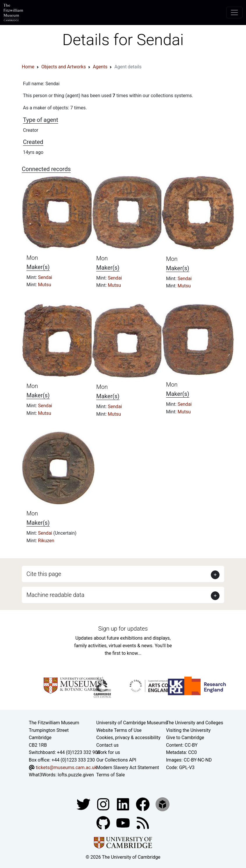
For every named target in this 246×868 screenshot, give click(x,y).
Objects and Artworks (64, 67)
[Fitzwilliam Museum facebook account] (124, 804)
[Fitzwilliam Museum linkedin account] (143, 804)
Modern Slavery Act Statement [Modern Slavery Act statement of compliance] (128, 767)
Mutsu (45, 285)
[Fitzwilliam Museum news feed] (143, 822)
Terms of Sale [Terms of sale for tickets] (110, 775)
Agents (100, 67)
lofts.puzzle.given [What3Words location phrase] (76, 775)
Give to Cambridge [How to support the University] (185, 738)
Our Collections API (116, 760)
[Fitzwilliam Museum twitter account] (84, 804)
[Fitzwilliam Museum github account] (104, 822)
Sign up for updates (123, 629)
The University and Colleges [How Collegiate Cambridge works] (195, 723)
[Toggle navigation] (234, 13)
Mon (32, 258)
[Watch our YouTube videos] (124, 822)
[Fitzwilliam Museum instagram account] (104, 804)
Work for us (108, 752)
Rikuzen (46, 541)
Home (28, 67)
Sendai (45, 277)
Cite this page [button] (44, 574)
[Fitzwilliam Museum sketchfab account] (163, 804)
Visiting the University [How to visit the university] (188, 730)
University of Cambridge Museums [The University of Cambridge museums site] (132, 723)
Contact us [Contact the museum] (107, 745)
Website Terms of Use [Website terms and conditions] (119, 730)
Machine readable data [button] (55, 595)
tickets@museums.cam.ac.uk (66, 767)
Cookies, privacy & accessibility (128, 738)
